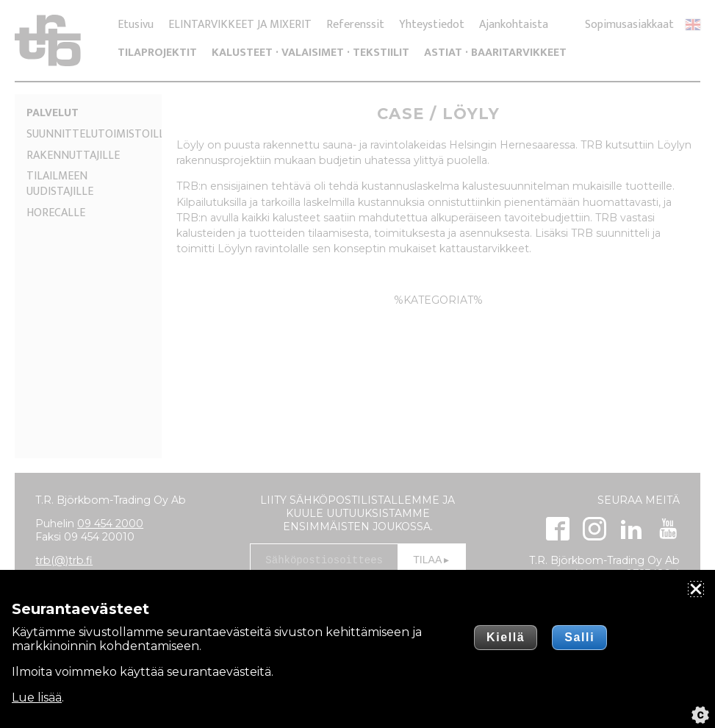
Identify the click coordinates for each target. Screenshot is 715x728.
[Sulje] (696, 589)
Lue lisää (37, 697)
